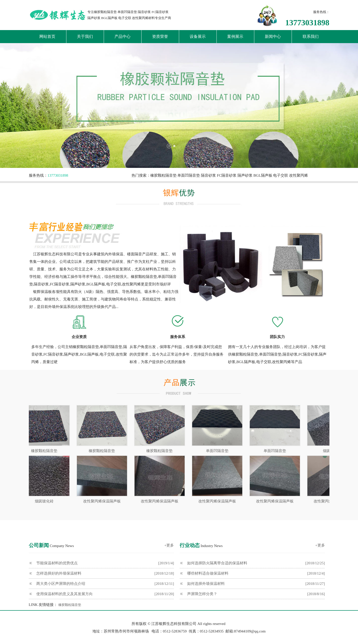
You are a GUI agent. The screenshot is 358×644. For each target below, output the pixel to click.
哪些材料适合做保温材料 (208, 573)
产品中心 (123, 36)
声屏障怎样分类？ (202, 594)
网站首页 (47, 36)
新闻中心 (273, 36)
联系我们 (311, 36)
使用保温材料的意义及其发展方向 (65, 594)
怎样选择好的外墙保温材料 (59, 573)
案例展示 (235, 36)
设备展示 (198, 36)
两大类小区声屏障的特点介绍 (61, 584)
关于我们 (85, 36)
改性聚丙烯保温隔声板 (104, 501)
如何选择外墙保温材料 (206, 584)
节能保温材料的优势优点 (57, 563)
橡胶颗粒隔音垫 (47, 451)
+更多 (169, 545)
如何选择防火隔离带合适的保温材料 (217, 563)
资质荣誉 (160, 36)
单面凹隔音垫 (220, 451)
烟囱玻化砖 (47, 501)
